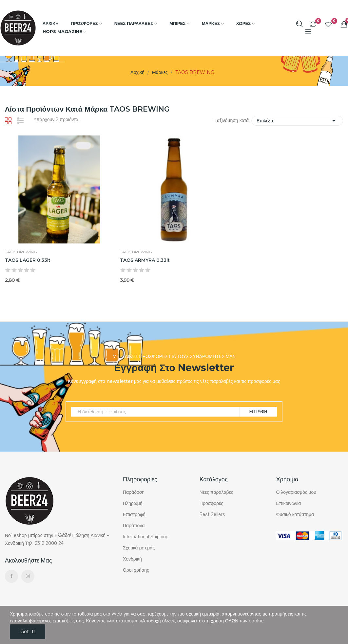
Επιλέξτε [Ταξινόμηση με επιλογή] (297, 121)
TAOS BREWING (21, 252)
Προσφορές (211, 503)
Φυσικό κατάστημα (295, 515)
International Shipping (146, 537)
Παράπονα (134, 526)
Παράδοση (134, 492)
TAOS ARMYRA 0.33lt (145, 260)
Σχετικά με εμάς (139, 548)
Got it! (28, 632)
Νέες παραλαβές (216, 492)
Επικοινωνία (288, 503)
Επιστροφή (134, 515)
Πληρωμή (133, 503)
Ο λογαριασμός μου (296, 492)
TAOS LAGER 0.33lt (28, 260)
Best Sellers (212, 515)
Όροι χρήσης (136, 570)
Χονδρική (132, 559)
